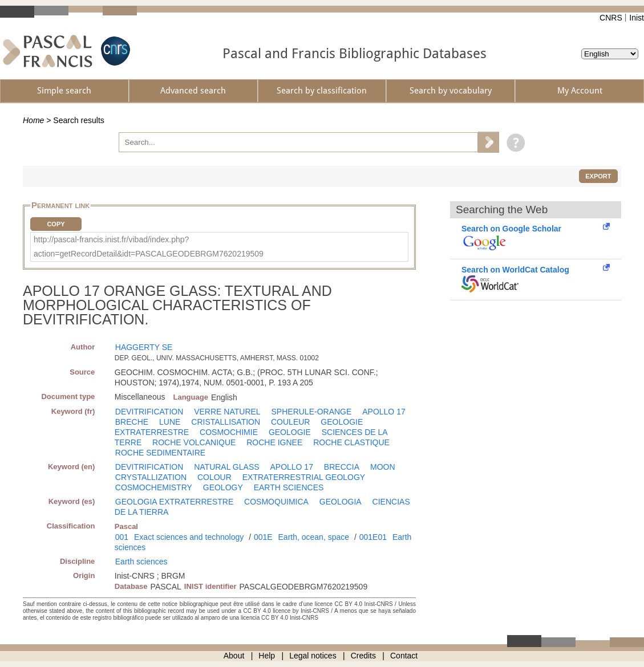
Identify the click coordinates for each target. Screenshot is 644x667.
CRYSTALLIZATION (151, 477)
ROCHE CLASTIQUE (351, 442)
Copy (56, 224)
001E (263, 537)
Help (267, 656)
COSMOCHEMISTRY (154, 487)
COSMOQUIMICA (276, 502)
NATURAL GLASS (226, 467)
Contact (404, 656)
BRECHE (132, 422)
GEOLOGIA (341, 502)
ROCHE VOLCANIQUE (194, 442)
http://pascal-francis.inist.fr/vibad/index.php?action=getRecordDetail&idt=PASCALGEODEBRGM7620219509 (149, 247)
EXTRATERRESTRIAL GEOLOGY (304, 477)
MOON (383, 467)
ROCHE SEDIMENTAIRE (160, 453)
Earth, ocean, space (314, 537)
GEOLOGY (223, 487)
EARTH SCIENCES (289, 487)
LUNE (170, 422)
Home (33, 120)
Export (598, 176)
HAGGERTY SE (144, 347)
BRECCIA (342, 467)
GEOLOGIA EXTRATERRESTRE (174, 502)
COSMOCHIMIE (229, 432)
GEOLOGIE (290, 432)
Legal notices (313, 656)
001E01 (373, 537)
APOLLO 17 (384, 412)
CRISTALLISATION (226, 422)
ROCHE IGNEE (274, 442)
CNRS (611, 18)
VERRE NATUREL (227, 412)
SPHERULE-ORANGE (312, 412)
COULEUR (290, 422)
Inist (637, 18)
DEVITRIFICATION (149, 412)
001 (122, 537)
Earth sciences (141, 562)
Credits (363, 656)
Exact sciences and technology (189, 537)
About (234, 656)
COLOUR (214, 477)
